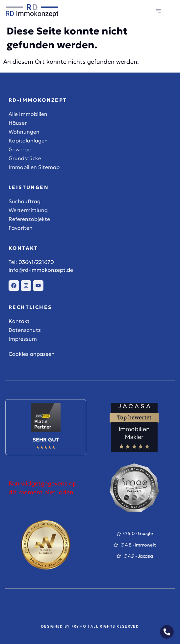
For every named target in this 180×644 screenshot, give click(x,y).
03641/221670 (36, 262)
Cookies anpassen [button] (32, 354)
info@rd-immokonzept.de (41, 270)
